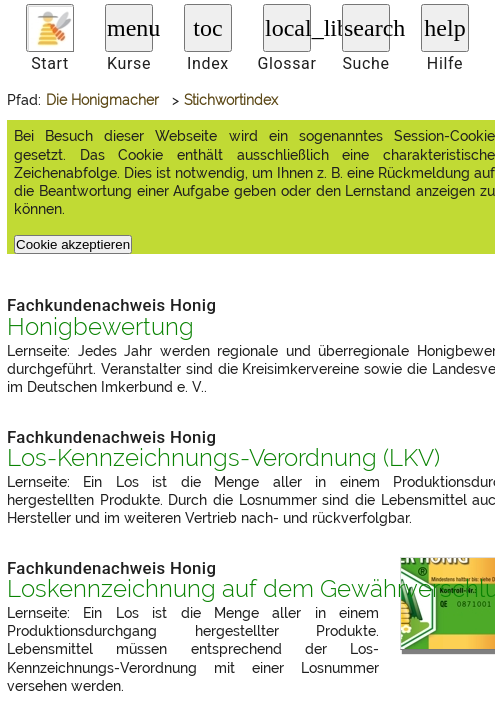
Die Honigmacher (102, 100)
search (367, 28)
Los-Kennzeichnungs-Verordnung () (223, 458)
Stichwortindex (231, 100)
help (444, 28)
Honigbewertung (100, 327)
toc (207, 28)
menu (130, 28)
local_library (288, 28)
